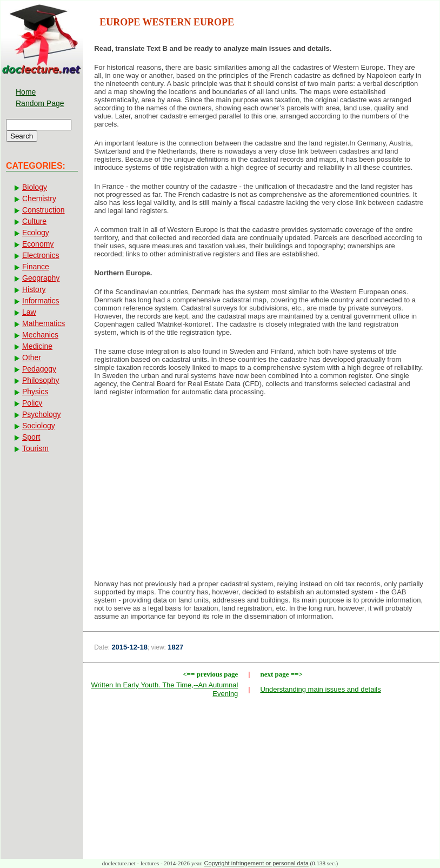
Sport (31, 437)
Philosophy (41, 380)
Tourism (35, 448)
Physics (35, 392)
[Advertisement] (261, 491)
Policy (32, 403)
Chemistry (39, 198)
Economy (38, 244)
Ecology (36, 233)
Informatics (41, 301)
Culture (34, 221)
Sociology (39, 426)
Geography (41, 278)
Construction (44, 210)
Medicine (37, 346)
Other (32, 357)
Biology (35, 187)
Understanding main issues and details (320, 689)
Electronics (41, 255)
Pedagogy (39, 369)
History (34, 289)
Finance (36, 267)
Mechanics (40, 335)
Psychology (42, 414)
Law (29, 312)
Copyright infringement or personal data (256, 863)
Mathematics (44, 323)
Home (26, 92)
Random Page (40, 103)
